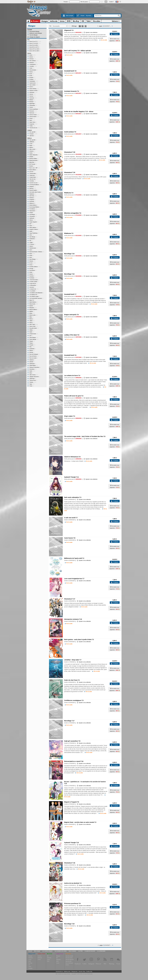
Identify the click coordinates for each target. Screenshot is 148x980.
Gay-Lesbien (34, 85)
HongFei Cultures (34, 229)
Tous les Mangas (33, 35)
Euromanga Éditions (35, 207)
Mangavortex (75, 971)
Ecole (32, 76)
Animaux (33, 59)
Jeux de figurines (70, 959)
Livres (30, 959)
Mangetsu (33, 308)
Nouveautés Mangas (34, 31)
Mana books (34, 304)
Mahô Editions (34, 302)
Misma (32, 319)
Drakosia (32, 198)
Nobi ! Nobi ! (34, 324)
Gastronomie (34, 83)
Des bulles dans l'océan (36, 192)
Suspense (33, 124)
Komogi (32, 268)
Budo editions (33, 170)
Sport (32, 120)
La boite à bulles (34, 282)
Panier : (86, 16)
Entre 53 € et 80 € (34, 45)
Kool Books (33, 270)
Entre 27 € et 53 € (35, 43)
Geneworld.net (59, 971)
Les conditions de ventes (61, 951)
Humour (33, 96)
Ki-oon (33, 263)
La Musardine (33, 285)
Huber (32, 231)
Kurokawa (33, 278)
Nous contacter (72, 951)
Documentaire (34, 70)
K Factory (32, 244)
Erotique (33, 79)
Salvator (32, 362)
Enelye (69, 974)
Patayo (32, 343)
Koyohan (32, 276)
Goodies (30, 968)
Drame (32, 72)
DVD (30, 961)
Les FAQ (80, 951)
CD (29, 965)
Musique (33, 102)
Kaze (31, 257)
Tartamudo (33, 378)
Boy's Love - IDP (35, 168)
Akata (32, 145)
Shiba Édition (34, 365)
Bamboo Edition (34, 159)
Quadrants (33, 349)
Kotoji (32, 272)
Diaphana (33, 194)
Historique (33, 92)
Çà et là (32, 172)
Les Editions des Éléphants (37, 293)
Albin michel (33, 149)
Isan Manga (33, 237)
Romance (33, 111)
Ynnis (32, 386)
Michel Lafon (33, 315)
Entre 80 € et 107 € (35, 47)
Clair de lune (33, 179)
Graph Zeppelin (34, 222)
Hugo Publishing (34, 233)
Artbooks (31, 958)
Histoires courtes (34, 90)
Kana (32, 254)
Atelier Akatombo (34, 155)
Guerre (32, 87)
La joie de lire (33, 283)
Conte (32, 68)
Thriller (32, 126)
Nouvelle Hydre (34, 328)
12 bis (32, 144)
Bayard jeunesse (34, 160)
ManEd (32, 306)
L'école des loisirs (34, 280)
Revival (32, 352)
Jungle (32, 242)
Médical (32, 100)
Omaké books (34, 334)
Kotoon (32, 274)
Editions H (33, 203)
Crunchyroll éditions (35, 185)
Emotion (32, 77)
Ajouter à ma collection (90, 32)
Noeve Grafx (34, 326)
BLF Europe (33, 164)
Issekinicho (33, 239)
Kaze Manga (34, 259)
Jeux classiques (69, 963)
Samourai (33, 113)
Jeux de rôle (69, 961)
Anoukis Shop (82, 971)
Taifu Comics (34, 375)
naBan (32, 321)
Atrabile (32, 157)
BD (48, 956)
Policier (32, 107)
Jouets (67, 965)
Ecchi (32, 74)
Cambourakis (33, 173)
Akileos (32, 147)
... (110, 26)
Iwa (31, 241)
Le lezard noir (34, 289)
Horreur (33, 94)
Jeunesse (33, 98)
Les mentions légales (47, 951)
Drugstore (33, 200)
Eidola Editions (34, 205)
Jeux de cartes (69, 958)
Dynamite (32, 201)
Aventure (33, 62)
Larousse (32, 287)
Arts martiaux (34, 61)
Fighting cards (67, 971)
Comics (40, 956)
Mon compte (70, 16)
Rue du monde (34, 358)
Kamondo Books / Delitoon (37, 252)
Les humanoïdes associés (36, 298)
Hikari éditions (34, 227)
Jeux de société (69, 956)
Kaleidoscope (33, 248)
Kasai (32, 255)
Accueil (30, 951)
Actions (32, 57)
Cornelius (33, 181)
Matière (32, 311)
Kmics (32, 265)
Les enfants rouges (35, 296)
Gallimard (32, 218)
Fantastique (34, 81)
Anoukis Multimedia (88, 974)
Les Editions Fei (34, 295)
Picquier (32, 345)
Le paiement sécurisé (90, 951)
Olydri (32, 332)
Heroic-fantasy (34, 89)
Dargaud (32, 186)
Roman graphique (35, 109)
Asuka (32, 153)
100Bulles (33, 142)
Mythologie (33, 103)
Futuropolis (33, 216)
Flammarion (33, 211)
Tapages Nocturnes (35, 377)
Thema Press (33, 380)
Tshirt (30, 967)
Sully (31, 373)
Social (32, 118)
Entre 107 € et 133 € (35, 49)
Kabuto (32, 246)
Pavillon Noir (89, 971)
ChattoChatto (34, 177)
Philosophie (33, 105)
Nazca (32, 323)
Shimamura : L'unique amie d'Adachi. (78, 461)
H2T (31, 224)
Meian (32, 313)
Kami (31, 250)
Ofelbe (32, 330)
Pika (32, 347)
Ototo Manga (34, 337)
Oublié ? (111, 2)
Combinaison (34, 64)
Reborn (32, 351)
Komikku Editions (35, 267)
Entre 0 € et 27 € (35, 41)
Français (33, 134)
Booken (32, 166)
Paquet (32, 341)
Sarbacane (33, 364)
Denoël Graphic (34, 190)
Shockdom (33, 369)
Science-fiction (34, 117)
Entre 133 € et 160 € (35, 51)
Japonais (32, 136)
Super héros (33, 122)
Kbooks (32, 261)
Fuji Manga (33, 214)
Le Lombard (33, 291)
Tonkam (33, 382)
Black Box (33, 162)
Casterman (33, 175)
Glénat (33, 220)
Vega (32, 384)
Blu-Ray (30, 963)
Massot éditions (34, 309)
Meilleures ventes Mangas (36, 33)
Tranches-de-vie (35, 128)
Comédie (33, 66)
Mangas (30, 956)
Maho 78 (32, 300)
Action (32, 55)
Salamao (32, 360)
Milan (31, 317)
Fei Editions (33, 209)
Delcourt (33, 188)
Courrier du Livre (34, 183)
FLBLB (32, 213)
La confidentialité (101, 951)
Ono (31, 336)
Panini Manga (34, 339)
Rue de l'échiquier (34, 354)
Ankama (32, 151)
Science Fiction (34, 115)
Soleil (32, 371)
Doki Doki (33, 196)
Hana (32, 226)
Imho (32, 235)
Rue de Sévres (34, 356)
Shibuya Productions (35, 367)
